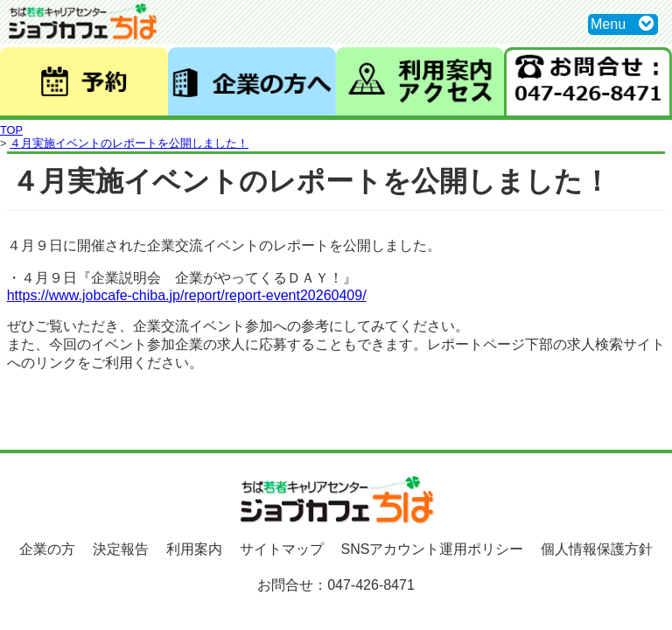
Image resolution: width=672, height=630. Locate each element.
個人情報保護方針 (597, 549)
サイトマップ (282, 549)
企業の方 (47, 549)
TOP (11, 130)
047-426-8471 (371, 585)
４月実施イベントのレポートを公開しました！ (129, 143)
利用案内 (194, 549)
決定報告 (121, 549)
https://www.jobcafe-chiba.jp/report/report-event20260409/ (187, 295)
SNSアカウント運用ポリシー (433, 549)
